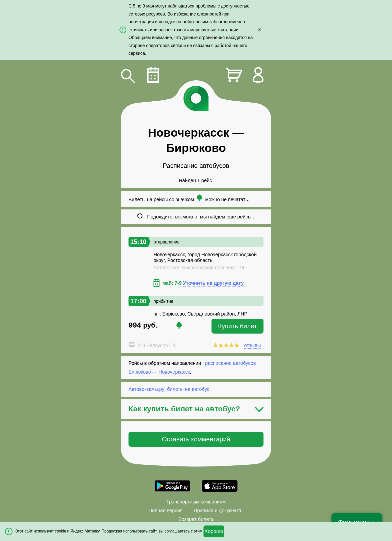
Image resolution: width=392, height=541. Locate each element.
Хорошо (214, 531)
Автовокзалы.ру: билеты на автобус (169, 389)
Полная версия (165, 510)
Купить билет (237, 326)
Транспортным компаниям (196, 502)
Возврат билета (196, 519)
